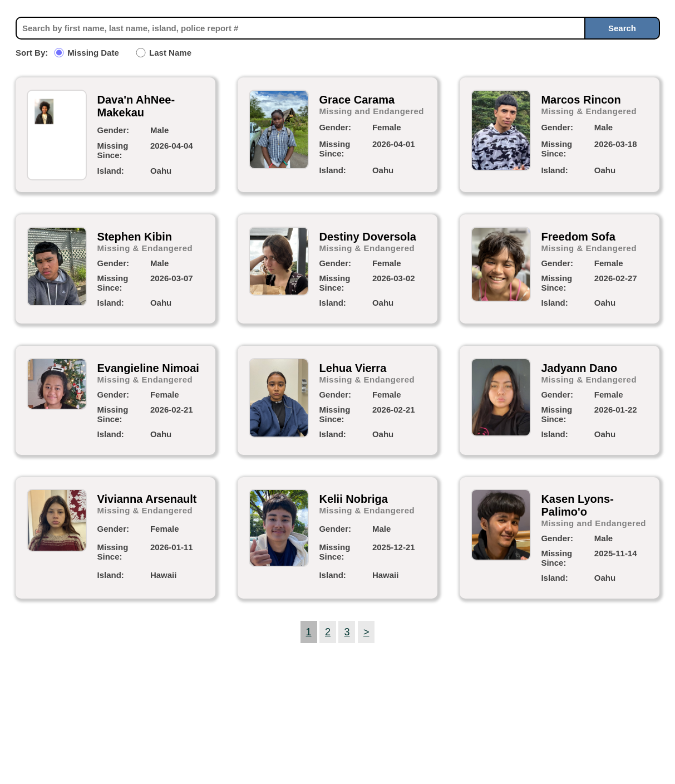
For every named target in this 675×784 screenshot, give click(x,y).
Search (622, 28)
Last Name (170, 53)
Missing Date (93, 53)
